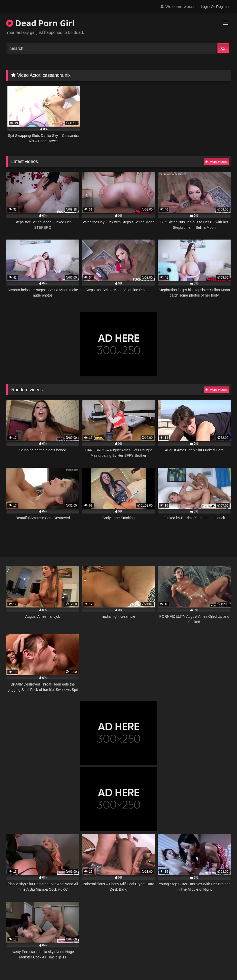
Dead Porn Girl (40, 23)
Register (223, 7)
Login (205, 7)
